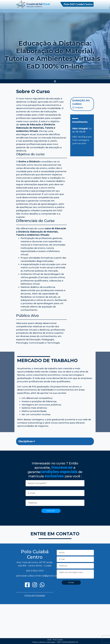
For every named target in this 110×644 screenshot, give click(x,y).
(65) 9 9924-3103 (35, 571)
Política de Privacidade (35, 596)
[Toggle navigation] (55, 81)
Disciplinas (27, 441)
